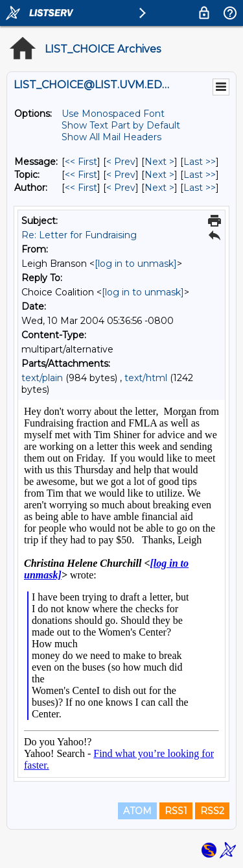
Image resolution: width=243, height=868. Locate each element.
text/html (146, 378)
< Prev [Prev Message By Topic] (121, 175)
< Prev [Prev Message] (121, 162)
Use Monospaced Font (113, 114)
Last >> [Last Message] (200, 162)
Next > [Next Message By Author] (159, 188)
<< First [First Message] (81, 162)
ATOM (137, 811)
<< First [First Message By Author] (81, 188)
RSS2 (212, 811)
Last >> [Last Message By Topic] (200, 175)
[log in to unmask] (136, 264)
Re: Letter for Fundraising (79, 235)
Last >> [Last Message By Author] (200, 188)
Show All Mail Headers (111, 137)
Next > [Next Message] (159, 162)
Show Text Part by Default (121, 125)
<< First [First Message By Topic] (81, 175)
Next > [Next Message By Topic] (159, 175)
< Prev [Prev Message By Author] (121, 188)
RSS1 (176, 811)
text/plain (42, 378)
